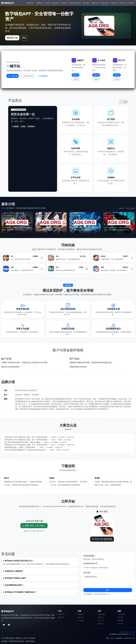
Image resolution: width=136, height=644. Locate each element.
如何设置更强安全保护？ (14, 585)
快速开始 (30, 3)
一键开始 (39, 3)
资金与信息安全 (75, 3)
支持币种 (61, 614)
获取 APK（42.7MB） (34, 526)
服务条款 (120, 623)
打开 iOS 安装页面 (102, 539)
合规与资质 (101, 614)
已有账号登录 (27, 76)
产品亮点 (47, 3)
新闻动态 (101, 617)
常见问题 (130, 3)
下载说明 (113, 3)
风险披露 (120, 620)
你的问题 (87, 573)
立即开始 (122, 3)
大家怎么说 (104, 3)
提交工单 (81, 617)
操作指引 (86, 3)
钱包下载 (61, 617)
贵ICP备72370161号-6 (127, 632)
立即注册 (13, 76)
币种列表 (64, 3)
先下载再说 (42, 76)
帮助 (24, 38)
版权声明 (120, 617)
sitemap (132, 634)
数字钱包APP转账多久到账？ (16, 578)
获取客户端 (12, 38)
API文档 (80, 620)
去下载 (123, 102)
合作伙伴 (101, 620)
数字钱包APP (8, 3)
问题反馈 (81, 614)
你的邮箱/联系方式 (90, 563)
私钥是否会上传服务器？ (14, 571)
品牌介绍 (95, 3)
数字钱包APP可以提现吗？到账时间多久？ (21, 592)
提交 (108, 590)
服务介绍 (56, 3)
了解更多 (76, 79)
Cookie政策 (121, 614)
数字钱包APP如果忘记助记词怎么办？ (19, 561)
